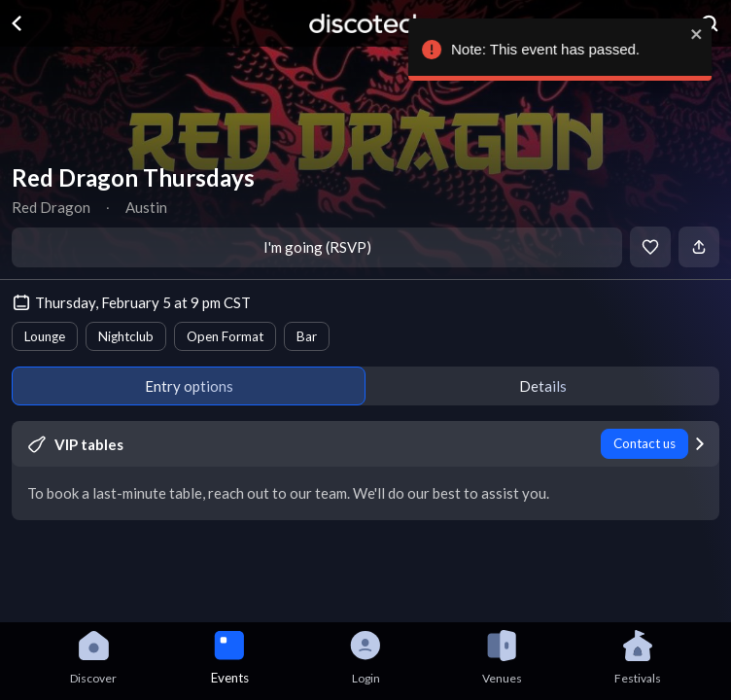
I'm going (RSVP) (317, 247)
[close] (694, 34)
